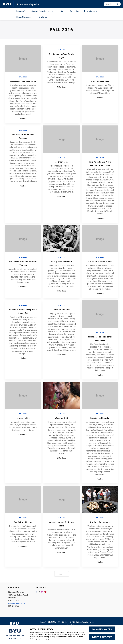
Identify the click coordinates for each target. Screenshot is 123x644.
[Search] (112, 4)
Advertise (74, 11)
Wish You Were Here (100, 81)
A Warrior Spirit (62, 428)
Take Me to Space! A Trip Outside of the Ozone (100, 169)
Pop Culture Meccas (23, 532)
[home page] (7, 4)
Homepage (21, 11)
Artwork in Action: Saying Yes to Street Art (23, 323)
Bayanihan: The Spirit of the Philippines (100, 349)
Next (61, 588)
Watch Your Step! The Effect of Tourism (23, 270)
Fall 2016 (23, 77)
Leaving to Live (23, 428)
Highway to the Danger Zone (23, 83)
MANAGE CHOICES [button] (102, 629)
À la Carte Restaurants (100, 534)
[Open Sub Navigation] (56, 11)
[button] (119, 629)
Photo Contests (91, 11)
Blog (63, 11)
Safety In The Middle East (100, 270)
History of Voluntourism (61, 270)
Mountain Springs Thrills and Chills (62, 534)
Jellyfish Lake (62, 165)
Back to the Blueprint (100, 428)
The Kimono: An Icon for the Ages (61, 56)
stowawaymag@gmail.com (18, 617)
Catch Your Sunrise (61, 320)
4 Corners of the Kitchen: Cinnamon (23, 140)
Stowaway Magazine (30, 4)
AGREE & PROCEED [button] (102, 637)
